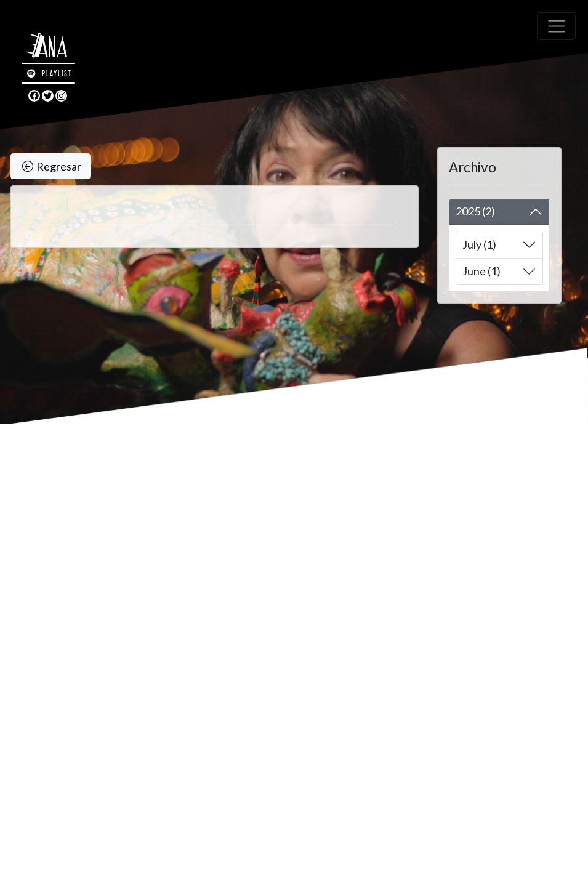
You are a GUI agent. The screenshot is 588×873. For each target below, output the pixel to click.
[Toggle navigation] (556, 26)
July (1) (479, 244)
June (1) (481, 271)
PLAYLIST (50, 73)
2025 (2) (475, 211)
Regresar (52, 167)
